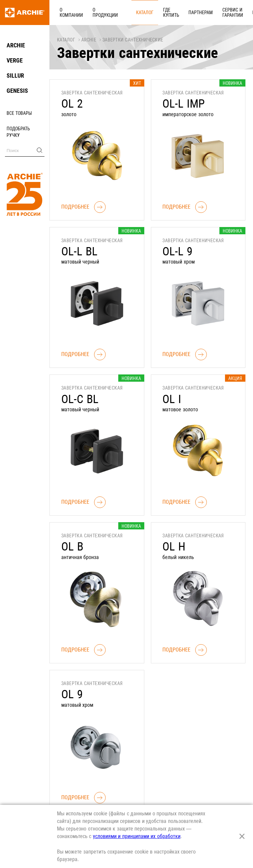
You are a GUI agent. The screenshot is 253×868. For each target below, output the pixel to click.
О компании (69, 12)
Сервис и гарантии (194, 12)
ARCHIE (16, 45)
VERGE (15, 60)
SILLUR (15, 76)
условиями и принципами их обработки (137, 836)
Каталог (122, 12)
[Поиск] (25, 151)
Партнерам (167, 12)
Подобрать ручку (18, 132)
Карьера (217, 12)
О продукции (97, 12)
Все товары (19, 113)
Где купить (143, 12)
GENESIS (17, 91)
